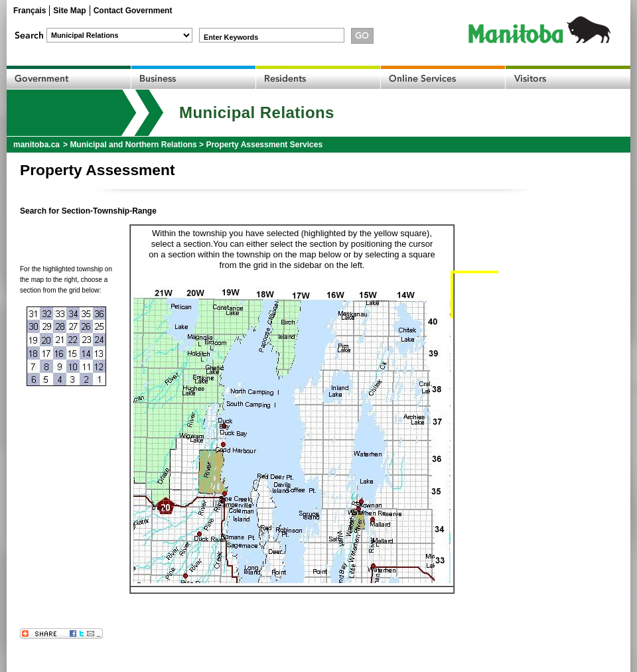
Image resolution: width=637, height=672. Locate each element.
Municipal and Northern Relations (133, 145)
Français (30, 11)
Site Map (69, 11)
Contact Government (133, 11)
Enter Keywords (231, 37)
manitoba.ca (36, 145)
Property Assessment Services (264, 145)
